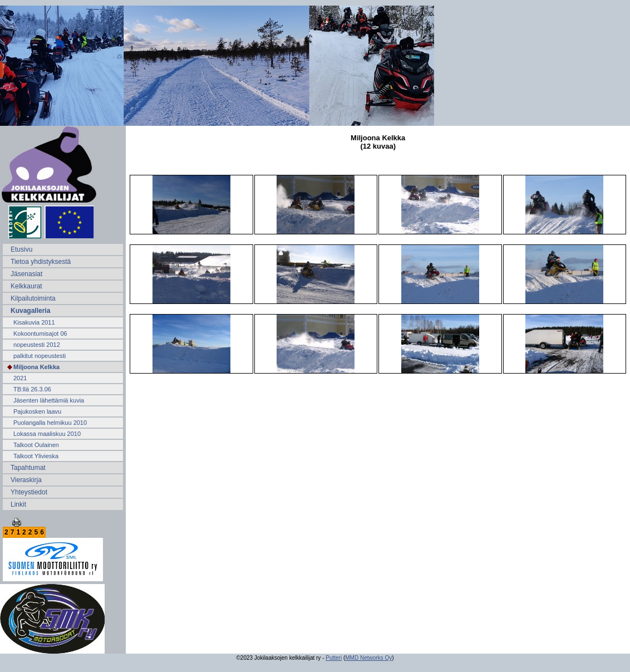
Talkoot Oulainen (36, 445)
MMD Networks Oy (368, 658)
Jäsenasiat (26, 274)
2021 (20, 378)
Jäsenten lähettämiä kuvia (49, 400)
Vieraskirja (26, 480)
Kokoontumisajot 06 (40, 333)
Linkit (18, 504)
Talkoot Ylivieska (36, 456)
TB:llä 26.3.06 (32, 389)
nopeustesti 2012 (37, 345)
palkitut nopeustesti (40, 356)
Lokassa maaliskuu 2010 (47, 434)
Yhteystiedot (29, 492)
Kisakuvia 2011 (34, 322)
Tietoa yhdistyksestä (41, 262)
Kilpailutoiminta (33, 298)
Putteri (334, 658)
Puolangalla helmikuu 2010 (50, 423)
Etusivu (21, 249)
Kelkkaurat (26, 286)
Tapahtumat (28, 468)
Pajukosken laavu (37, 411)
